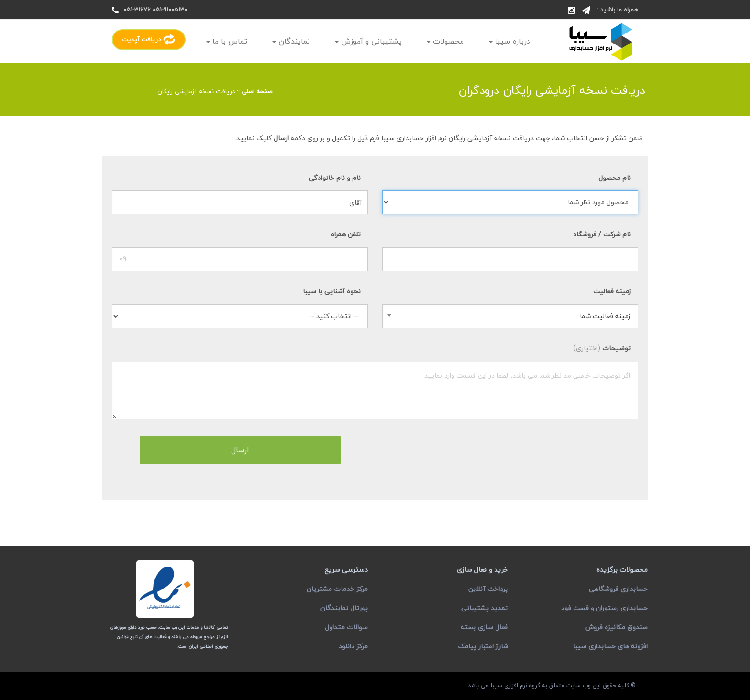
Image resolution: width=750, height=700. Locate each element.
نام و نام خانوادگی (335, 178)
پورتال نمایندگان (344, 608)
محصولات (445, 41)
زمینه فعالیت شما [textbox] (605, 316)
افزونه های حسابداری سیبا (610, 646)
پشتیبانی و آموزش (368, 41)
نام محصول (615, 178)
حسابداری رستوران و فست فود (604, 608)
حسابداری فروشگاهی (618, 589)
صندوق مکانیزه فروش (617, 627)
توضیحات (602, 348)
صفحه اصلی (257, 91)
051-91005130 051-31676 (155, 10)
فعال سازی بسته (484, 627)
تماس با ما (227, 41)
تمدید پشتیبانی (485, 608)
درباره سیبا (510, 41)
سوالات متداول (346, 627)
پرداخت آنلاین (488, 589)
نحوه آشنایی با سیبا (332, 291)
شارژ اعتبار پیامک (483, 646)
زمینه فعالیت (612, 291)
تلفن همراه (346, 234)
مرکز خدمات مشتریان (337, 589)
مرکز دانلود (353, 646)
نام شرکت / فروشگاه (602, 234)
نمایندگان (291, 41)
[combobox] (510, 316)
